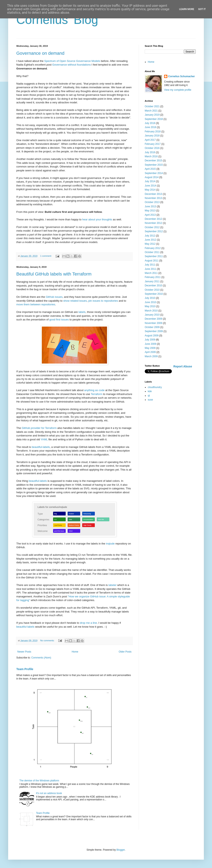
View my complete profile (178, 90)
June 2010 (150, 302)
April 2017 (150, 140)
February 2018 (153, 132)
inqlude (110, 544)
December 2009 (153, 319)
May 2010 (150, 306)
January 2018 (152, 136)
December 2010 (153, 286)
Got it (202, 9)
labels (82, 312)
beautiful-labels (41, 447)
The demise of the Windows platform (39, 781)
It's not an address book (49, 793)
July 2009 (150, 340)
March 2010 (151, 311)
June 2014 (150, 186)
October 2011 (152, 252)
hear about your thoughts (97, 219)
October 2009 (152, 327)
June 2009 (150, 344)
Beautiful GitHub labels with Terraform (54, 274)
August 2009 (152, 336)
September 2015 (154, 165)
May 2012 (150, 244)
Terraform (97, 394)
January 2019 (152, 115)
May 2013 (150, 211)
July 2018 (150, 123)
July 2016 (150, 152)
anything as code (94, 390)
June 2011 (150, 269)
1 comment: (46, 256)
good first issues (59, 320)
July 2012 (150, 236)
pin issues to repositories (103, 301)
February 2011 (153, 277)
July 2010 (150, 298)
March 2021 (151, 111)
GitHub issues (54, 297)
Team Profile (25, 669)
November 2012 (153, 223)
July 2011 (150, 265)
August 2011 (152, 261)
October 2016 (152, 148)
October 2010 (152, 290)
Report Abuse (183, 366)
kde (150, 391)
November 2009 (153, 323)
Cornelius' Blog (57, 20)
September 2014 (154, 173)
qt (149, 396)
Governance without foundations (71, 65)
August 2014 (152, 177)
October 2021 (152, 106)
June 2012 (150, 240)
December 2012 (153, 219)
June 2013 (150, 206)
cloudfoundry (155, 387)
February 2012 (153, 248)
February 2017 (153, 144)
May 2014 (150, 190)
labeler (113, 585)
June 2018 (150, 127)
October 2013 (152, 202)
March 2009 (151, 356)
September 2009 (154, 331)
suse (150, 400)
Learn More (187, 9)
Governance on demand (40, 53)
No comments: (48, 640)
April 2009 (150, 352)
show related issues (75, 301)
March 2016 (151, 156)
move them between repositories (36, 304)
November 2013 (153, 198)
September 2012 (154, 231)
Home (75, 652)
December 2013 (153, 194)
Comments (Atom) (41, 658)
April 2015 (150, 169)
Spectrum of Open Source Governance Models (72, 61)
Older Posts (125, 652)
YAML (44, 439)
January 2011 (152, 281)
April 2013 (150, 215)
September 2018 (154, 119)
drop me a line (88, 623)
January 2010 (152, 315)
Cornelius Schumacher (182, 76)
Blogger (121, 850)
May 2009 (150, 348)
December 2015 (153, 161)
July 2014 (150, 181)
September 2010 (154, 294)
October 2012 (152, 227)
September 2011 (154, 256)
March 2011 (151, 273)
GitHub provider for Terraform (39, 428)
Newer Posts (24, 652)
